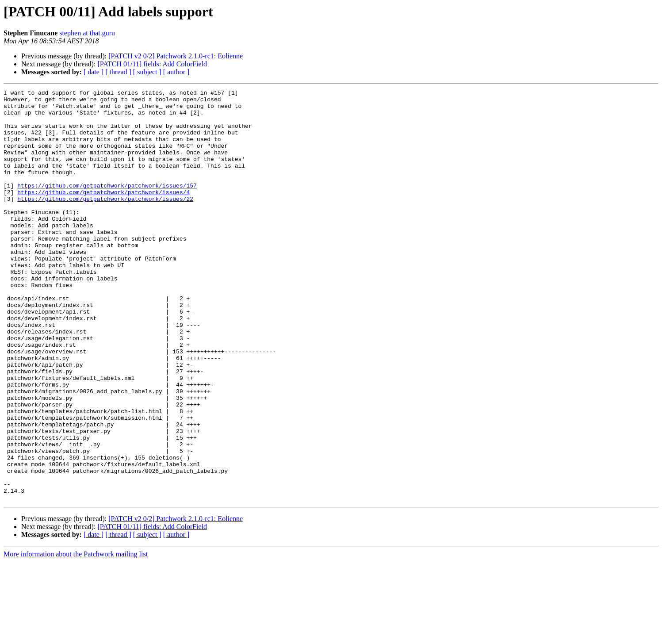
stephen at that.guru (87, 33)
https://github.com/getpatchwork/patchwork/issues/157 (107, 205)
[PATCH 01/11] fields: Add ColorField (152, 64)
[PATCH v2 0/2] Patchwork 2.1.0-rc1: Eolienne (176, 56)
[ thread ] (118, 72)
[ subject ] (147, 72)
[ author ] (176, 72)
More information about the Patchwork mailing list (76, 636)
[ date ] (94, 72)
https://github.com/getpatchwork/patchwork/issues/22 (105, 221)
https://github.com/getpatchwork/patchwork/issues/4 (103, 213)
